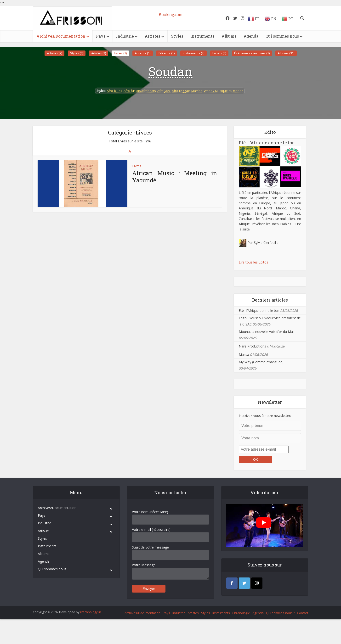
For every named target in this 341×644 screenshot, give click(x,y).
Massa (244, 355)
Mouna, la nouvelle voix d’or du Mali (267, 332)
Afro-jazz (164, 91)
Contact (303, 613)
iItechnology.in (91, 612)
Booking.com (170, 15)
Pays (101, 36)
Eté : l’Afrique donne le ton (270, 143)
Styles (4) (77, 53)
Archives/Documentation (61, 36)
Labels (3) (219, 53)
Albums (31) (286, 53)
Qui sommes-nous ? (280, 613)
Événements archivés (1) (252, 53)
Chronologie (241, 613)
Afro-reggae (181, 91)
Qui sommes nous (282, 36)
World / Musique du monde (224, 91)
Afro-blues (114, 91)
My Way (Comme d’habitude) (261, 362)
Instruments (202, 36)
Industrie (125, 36)
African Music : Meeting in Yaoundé (175, 177)
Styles (177, 36)
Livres (137, 166)
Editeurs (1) (167, 53)
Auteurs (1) (143, 53)
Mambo (197, 91)
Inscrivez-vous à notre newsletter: (265, 416)
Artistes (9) (54, 53)
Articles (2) (99, 53)
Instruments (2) (193, 53)
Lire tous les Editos (253, 262)
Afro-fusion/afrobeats (140, 91)
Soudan (170, 71)
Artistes (152, 36)
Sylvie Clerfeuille (266, 243)
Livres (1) (120, 53)
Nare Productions (252, 346)
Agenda (251, 36)
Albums (229, 36)
